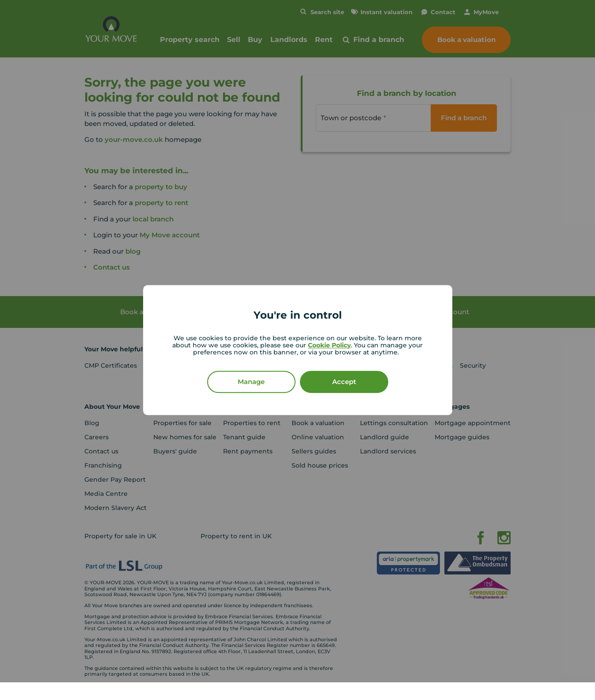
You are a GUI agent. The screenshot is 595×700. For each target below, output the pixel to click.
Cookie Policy (329, 345)
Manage (251, 382)
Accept (344, 382)
